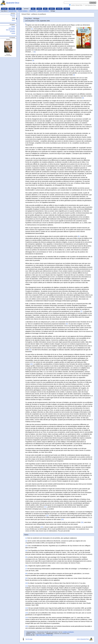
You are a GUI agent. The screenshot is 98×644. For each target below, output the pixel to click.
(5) (83, 98)
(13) (62, 519)
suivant (13, 33)
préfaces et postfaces (43, 11)
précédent (13, 32)
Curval (13, 17)
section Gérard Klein (77, 5)
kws (33, 9)
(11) (46, 507)
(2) (35, 52)
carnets (59, 9)
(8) (67, 324)
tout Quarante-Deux (91, 5)
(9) (30, 350)
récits (39, 9)
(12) (47, 516)
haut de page (29, 639)
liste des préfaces (11, 30)
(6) (79, 236)
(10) (31, 364)
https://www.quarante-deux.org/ (44, 635)
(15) (42, 527)
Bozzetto (13, 15)
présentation (12, 28)
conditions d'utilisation (68, 632)
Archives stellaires (23, 11)
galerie (52, 9)
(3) (33, 60)
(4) (74, 75)
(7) (81, 311)
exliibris (12, 9)
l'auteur (13, 26)
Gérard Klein (33, 11)
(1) (32, 29)
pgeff (19, 9)
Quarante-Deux (13, 3)
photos (67, 9)
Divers (13, 20)
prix (45, 9)
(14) (82, 522)
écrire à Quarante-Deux (83, 639)
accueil (4, 9)
